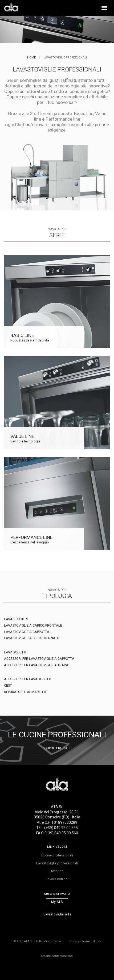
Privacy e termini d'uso (85, 941)
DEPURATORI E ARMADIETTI (25, 692)
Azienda (57, 871)
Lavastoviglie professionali (57, 863)
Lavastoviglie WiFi (57, 914)
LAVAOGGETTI (15, 652)
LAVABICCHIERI (16, 619)
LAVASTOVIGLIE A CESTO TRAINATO (32, 638)
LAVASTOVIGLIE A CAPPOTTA (27, 632)
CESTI (8, 685)
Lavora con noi (57, 879)
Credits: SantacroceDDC (57, 956)
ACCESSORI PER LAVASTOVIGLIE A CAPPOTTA (39, 659)
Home (31, 58)
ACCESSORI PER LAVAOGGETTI (28, 679)
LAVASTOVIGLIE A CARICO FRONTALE (33, 625)
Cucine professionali (57, 855)
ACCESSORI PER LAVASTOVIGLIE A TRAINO (37, 665)
